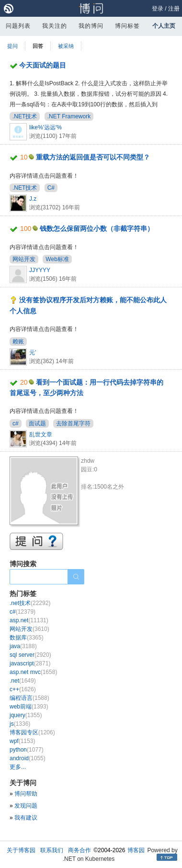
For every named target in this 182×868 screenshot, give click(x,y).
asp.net (29, 620)
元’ (33, 353)
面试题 (37, 423)
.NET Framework (69, 116)
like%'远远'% (45, 127)
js (20, 724)
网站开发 (24, 259)
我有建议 (26, 818)
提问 (12, 46)
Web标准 (57, 259)
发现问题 (26, 806)
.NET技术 (25, 116)
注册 (174, 9)
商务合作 (80, 850)
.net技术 (30, 603)
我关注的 (55, 26)
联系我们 (52, 850)
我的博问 (91, 26)
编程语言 (29, 698)
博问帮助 (26, 794)
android (28, 758)
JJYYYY (40, 270)
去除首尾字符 (73, 423)
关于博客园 (21, 850)
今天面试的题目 (43, 65)
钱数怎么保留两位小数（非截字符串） (97, 228)
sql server (30, 655)
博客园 (136, 850)
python (27, 750)
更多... (18, 767)
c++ (23, 689)
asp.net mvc (33, 672)
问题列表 (18, 26)
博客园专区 (32, 732)
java (23, 646)
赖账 (18, 342)
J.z (33, 199)
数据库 (27, 638)
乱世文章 (41, 434)
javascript (30, 663)
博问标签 (127, 26)
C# (51, 188)
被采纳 (66, 46)
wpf (22, 741)
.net (23, 681)
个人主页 (164, 26)
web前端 (29, 707)
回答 (38, 46)
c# (16, 423)
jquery (26, 715)
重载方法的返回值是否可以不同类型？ (93, 157)
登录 (158, 9)
